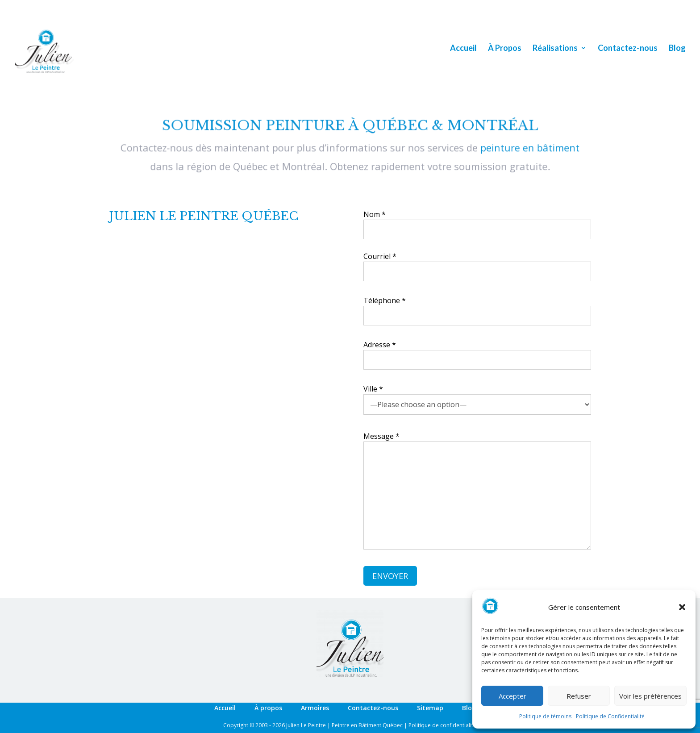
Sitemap (430, 708)
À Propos (505, 49)
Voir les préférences (650, 696)
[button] (682, 607)
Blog (677, 49)
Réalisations (555, 49)
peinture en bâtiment (526, 148)
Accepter (512, 696)
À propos (268, 708)
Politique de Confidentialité (610, 716)
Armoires (315, 708)
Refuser (579, 696)
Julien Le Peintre (306, 725)
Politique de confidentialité (442, 725)
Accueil (463, 49)
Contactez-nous (628, 49)
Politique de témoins (545, 716)
